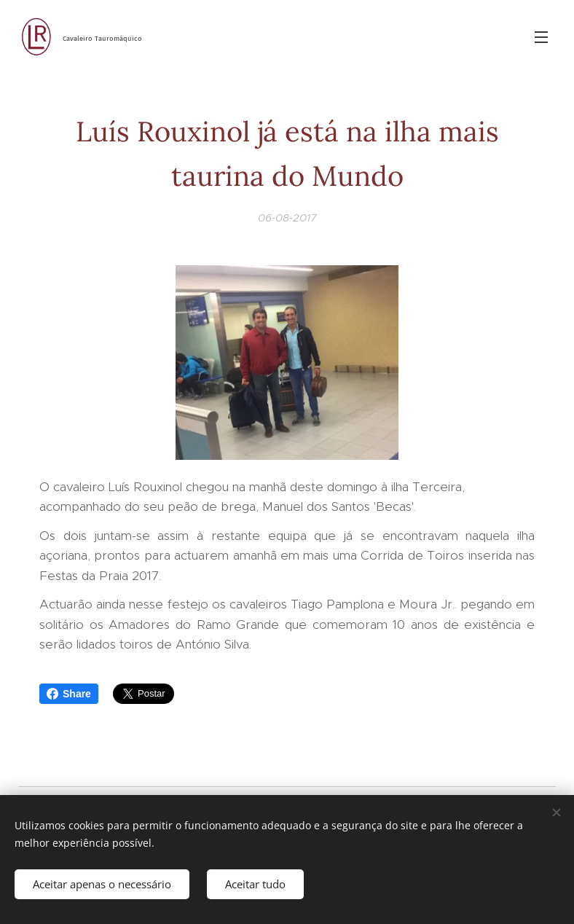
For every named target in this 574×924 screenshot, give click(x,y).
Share (69, 694)
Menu (541, 37)
